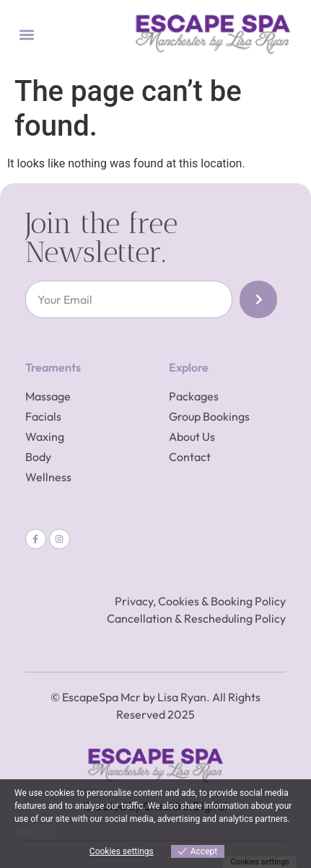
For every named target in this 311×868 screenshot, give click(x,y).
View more (35, 832)
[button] (26, 34)
